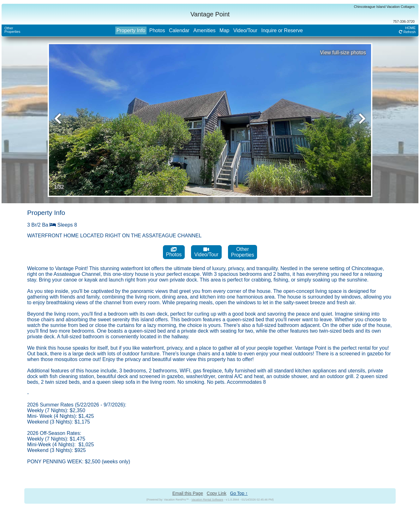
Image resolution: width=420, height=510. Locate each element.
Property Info (131, 30)
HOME (410, 28)
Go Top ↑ (239, 493)
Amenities (204, 30)
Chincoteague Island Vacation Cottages (384, 7)
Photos (157, 30)
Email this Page (188, 493)
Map (224, 30)
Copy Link (217, 493)
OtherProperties (12, 30)
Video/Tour (245, 30)
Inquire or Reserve (282, 30)
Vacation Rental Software (207, 500)
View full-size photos (343, 53)
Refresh (407, 32)
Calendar (179, 30)
